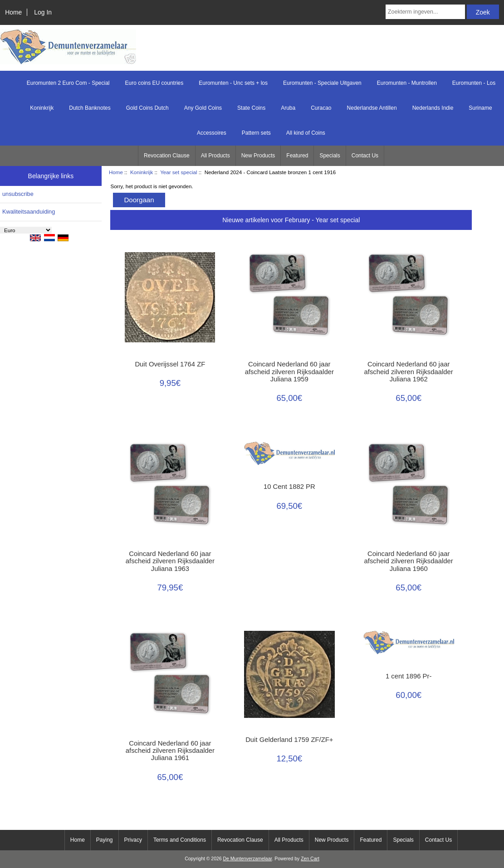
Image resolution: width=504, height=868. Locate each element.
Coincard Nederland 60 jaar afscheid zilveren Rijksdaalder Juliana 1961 (170, 751)
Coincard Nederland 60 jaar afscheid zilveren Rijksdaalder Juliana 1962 (409, 371)
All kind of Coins (306, 133)
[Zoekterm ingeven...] (425, 12)
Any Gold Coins (203, 108)
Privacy (133, 840)
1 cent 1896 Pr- (409, 676)
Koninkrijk (142, 172)
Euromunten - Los (474, 83)
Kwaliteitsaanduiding (29, 212)
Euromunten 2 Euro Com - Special (68, 83)
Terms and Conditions (180, 840)
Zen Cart (310, 859)
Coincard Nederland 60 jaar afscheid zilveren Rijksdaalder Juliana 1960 (409, 561)
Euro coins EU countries (154, 83)
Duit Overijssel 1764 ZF (170, 364)
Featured (297, 156)
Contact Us (365, 156)
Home (13, 12)
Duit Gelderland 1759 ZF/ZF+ (289, 740)
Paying (105, 840)
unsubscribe (18, 194)
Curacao (321, 108)
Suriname (480, 108)
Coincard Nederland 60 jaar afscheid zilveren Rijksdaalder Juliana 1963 (170, 561)
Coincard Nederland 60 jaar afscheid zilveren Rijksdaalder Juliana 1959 (289, 371)
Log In (43, 12)
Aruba (288, 108)
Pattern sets (256, 133)
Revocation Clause (167, 156)
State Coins (251, 108)
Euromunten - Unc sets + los (233, 83)
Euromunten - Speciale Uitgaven (322, 83)
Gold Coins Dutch (147, 108)
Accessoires (212, 133)
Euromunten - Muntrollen (407, 83)
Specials (330, 156)
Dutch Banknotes (90, 108)
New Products (258, 156)
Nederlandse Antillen (372, 108)
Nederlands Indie (433, 108)
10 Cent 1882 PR (289, 487)
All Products (215, 156)
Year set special (179, 172)
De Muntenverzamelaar (247, 859)
